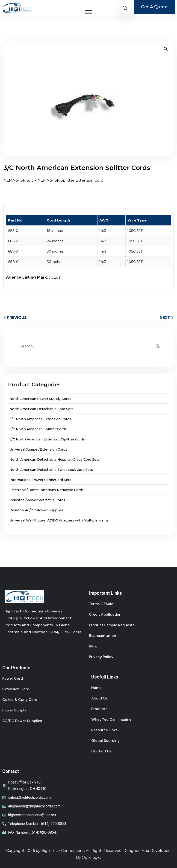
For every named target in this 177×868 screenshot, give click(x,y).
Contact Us (101, 751)
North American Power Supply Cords (40, 399)
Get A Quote (154, 7)
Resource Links (104, 730)
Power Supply (14, 710)
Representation (103, 636)
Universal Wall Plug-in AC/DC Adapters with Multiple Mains (59, 520)
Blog (93, 646)
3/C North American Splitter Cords (38, 429)
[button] (166, 49)
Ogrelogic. (91, 858)
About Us (99, 698)
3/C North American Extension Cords (40, 419)
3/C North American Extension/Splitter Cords (47, 439)
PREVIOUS (15, 318)
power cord (13, 678)
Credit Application (105, 614)
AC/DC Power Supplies (22, 721)
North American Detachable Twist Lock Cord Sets (51, 470)
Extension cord (16, 689)
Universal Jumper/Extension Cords (38, 449)
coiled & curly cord (20, 700)
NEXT (167, 318)
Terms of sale (101, 604)
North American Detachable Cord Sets (41, 409)
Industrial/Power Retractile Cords (37, 500)
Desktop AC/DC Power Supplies (36, 510)
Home (96, 688)
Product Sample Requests (112, 625)
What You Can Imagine (111, 719)
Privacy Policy (101, 657)
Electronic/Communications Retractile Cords (47, 490)
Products (99, 709)
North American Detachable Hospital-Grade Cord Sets (55, 460)
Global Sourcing (106, 741)
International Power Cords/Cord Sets (40, 480)
